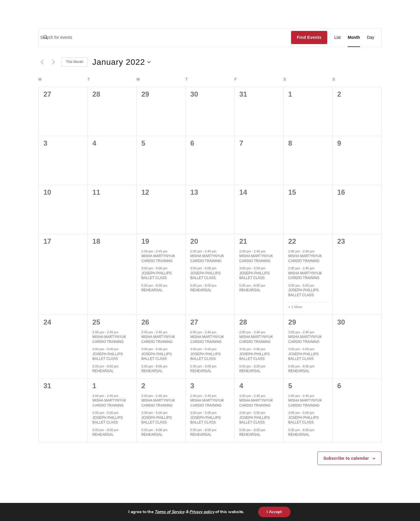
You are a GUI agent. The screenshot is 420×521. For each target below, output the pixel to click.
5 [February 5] (290, 386)
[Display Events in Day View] (371, 38)
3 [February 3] (192, 386)
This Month (75, 62)
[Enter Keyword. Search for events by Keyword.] (165, 37)
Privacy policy (202, 512)
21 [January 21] (243, 241)
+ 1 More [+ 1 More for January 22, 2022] (295, 307)
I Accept (274, 512)
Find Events (309, 37)
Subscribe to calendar (346, 458)
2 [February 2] (143, 386)
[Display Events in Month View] (354, 38)
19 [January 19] (145, 241)
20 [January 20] (194, 241)
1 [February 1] (94, 386)
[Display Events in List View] (337, 38)
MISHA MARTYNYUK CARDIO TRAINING (158, 258)
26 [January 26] (145, 322)
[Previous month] (42, 62)
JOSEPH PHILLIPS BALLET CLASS (157, 276)
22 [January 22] (292, 241)
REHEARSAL (152, 290)
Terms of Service (169, 512)
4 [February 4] (241, 386)
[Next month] (53, 62)
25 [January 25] (96, 322)
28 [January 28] (243, 322)
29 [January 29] (292, 322)
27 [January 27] (194, 322)
